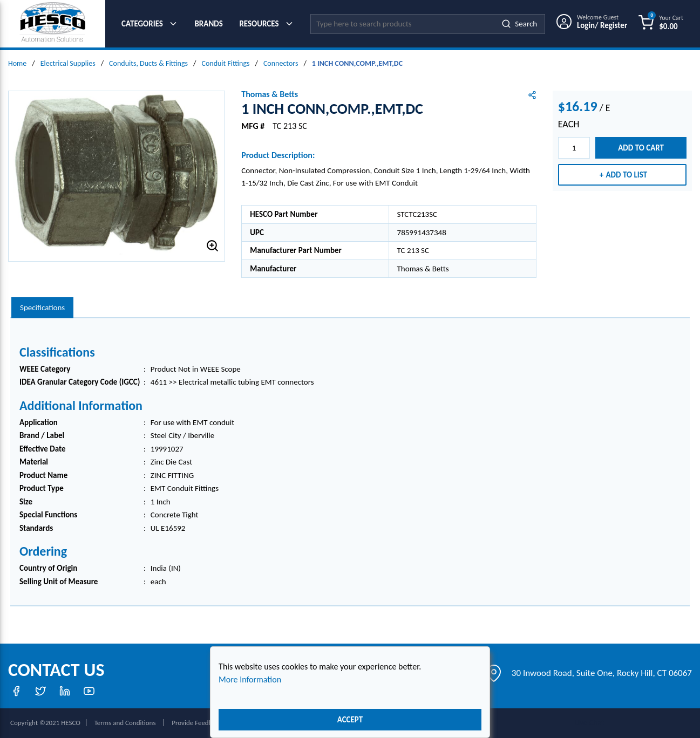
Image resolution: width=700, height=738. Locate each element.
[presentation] (42, 308)
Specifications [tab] (42, 307)
